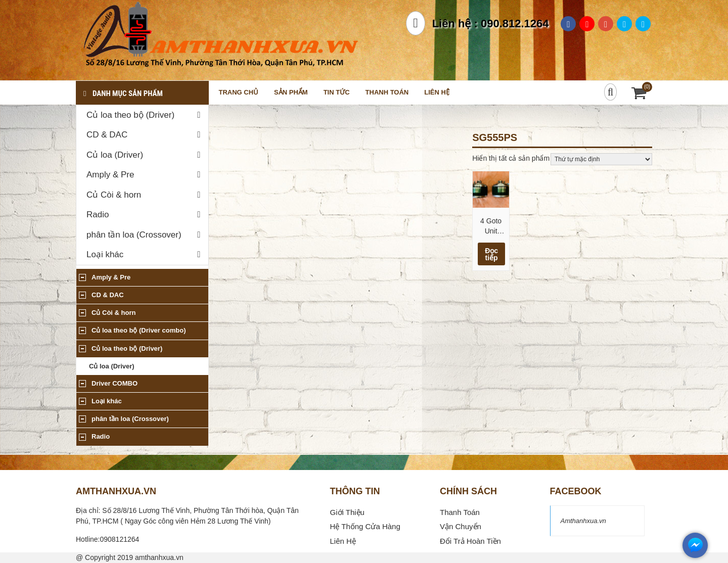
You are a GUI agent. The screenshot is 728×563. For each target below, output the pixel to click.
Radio (98, 215)
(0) (647, 87)
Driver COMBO (115, 383)
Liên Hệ (343, 541)
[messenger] (695, 555)
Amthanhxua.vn (583, 521)
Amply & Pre (110, 175)
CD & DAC (107, 135)
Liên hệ (437, 92)
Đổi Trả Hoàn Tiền (470, 541)
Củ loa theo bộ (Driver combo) (139, 330)
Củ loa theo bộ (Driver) (130, 115)
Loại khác (105, 254)
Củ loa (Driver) (115, 155)
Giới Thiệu (347, 512)
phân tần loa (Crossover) (134, 235)
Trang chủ (239, 92)
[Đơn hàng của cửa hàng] (601, 159)
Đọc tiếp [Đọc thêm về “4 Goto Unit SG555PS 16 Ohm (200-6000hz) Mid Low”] (491, 254)
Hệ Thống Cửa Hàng (365, 526)
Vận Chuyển (461, 526)
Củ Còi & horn (114, 195)
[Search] (610, 92)
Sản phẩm (291, 92)
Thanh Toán (460, 512)
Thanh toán (387, 92)
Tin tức (337, 92)
